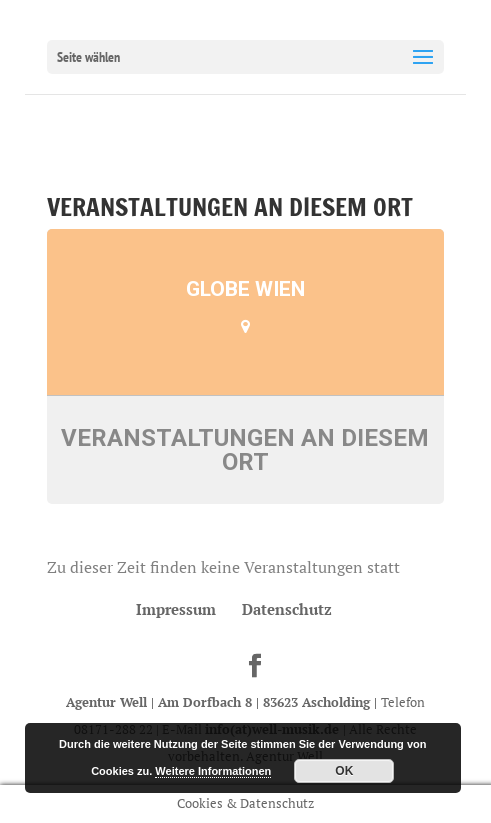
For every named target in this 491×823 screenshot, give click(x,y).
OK (344, 771)
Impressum (176, 609)
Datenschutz (287, 609)
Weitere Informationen (213, 771)
